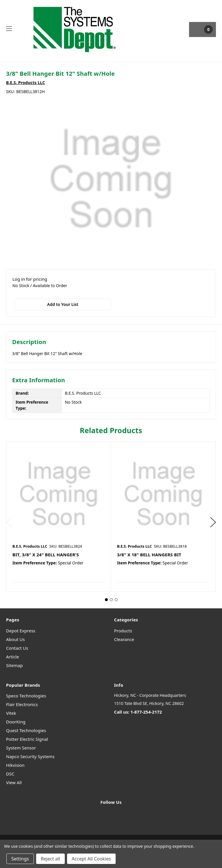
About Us (15, 639)
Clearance (124, 639)
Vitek (11, 713)
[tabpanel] (59, 516)
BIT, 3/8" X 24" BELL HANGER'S (46, 554)
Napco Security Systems (30, 756)
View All (14, 782)
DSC (10, 773)
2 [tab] (111, 599)
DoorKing (16, 721)
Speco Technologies (26, 695)
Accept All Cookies (91, 859)
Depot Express (21, 630)
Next (213, 522)
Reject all (50, 859)
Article (13, 656)
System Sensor (21, 747)
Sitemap (14, 665)
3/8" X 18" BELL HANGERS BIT (149, 554)
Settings (20, 859)
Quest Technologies (26, 730)
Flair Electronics (22, 704)
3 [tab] (116, 599)
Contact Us (17, 648)
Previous (9, 522)
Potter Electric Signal (27, 739)
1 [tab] (106, 599)
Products (123, 630)
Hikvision (15, 765)
